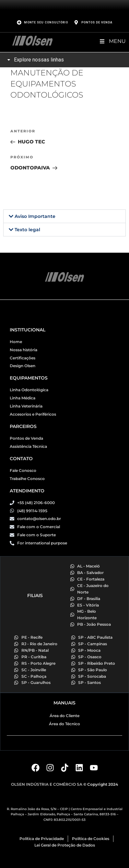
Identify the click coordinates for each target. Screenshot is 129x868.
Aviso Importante (35, 216)
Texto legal (27, 230)
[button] (64, 216)
